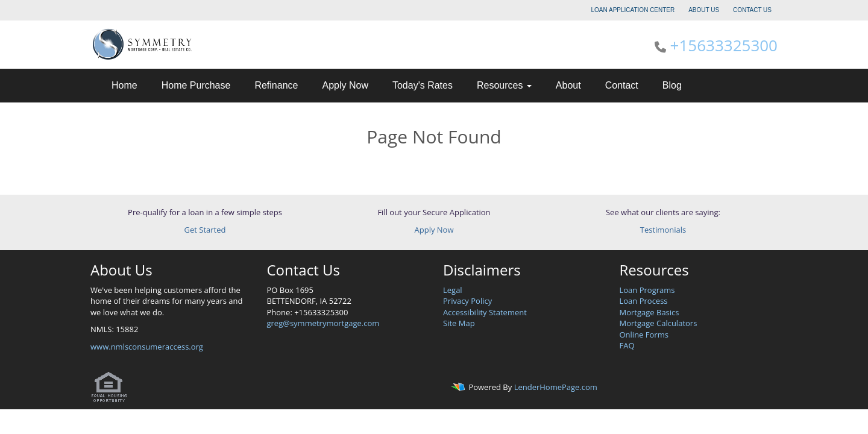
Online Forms (644, 335)
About (568, 85)
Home (124, 85)
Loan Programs (647, 290)
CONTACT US (752, 10)
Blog (672, 85)
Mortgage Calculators (659, 323)
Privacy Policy (467, 301)
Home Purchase (196, 85)
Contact (622, 85)
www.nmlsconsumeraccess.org (147, 347)
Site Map (459, 323)
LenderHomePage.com (556, 388)
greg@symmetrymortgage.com (323, 323)
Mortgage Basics (649, 312)
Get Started (205, 230)
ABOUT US (704, 10)
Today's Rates (423, 85)
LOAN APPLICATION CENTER (633, 10)
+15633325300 (724, 45)
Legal (453, 290)
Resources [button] (504, 85)
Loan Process (644, 301)
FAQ (627, 345)
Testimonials (663, 230)
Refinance (276, 85)
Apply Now (345, 85)
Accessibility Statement (485, 312)
